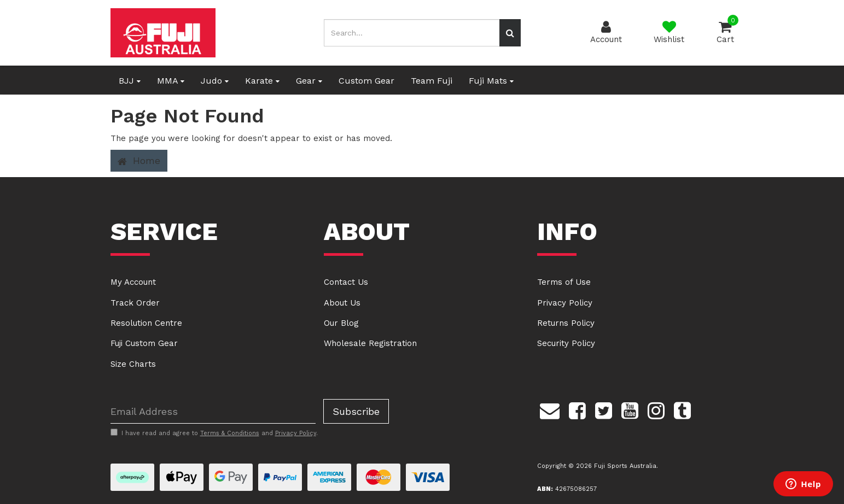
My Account (133, 282)
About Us (342, 303)
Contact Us (346, 282)
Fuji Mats (491, 81)
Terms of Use (564, 282)
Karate (262, 81)
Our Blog (341, 323)
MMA (171, 81)
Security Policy (566, 343)
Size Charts (133, 364)
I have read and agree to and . (214, 433)
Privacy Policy (565, 303)
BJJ (130, 81)
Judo (215, 81)
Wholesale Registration (370, 343)
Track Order (135, 303)
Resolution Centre (146, 323)
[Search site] (510, 33)
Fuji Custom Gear (144, 343)
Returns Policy (566, 323)
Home (139, 161)
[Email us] (550, 409)
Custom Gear (366, 81)
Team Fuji (432, 81)
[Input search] (412, 33)
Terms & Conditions (230, 433)
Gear (309, 81)
